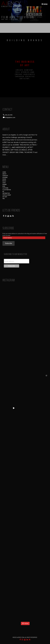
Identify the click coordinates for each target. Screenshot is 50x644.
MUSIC (4, 181)
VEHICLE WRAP (7, 195)
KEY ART (5, 197)
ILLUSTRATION (7, 190)
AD (3, 191)
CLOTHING (5, 188)
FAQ (4, 199)
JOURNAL (5, 177)
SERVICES (5, 176)
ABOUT (4, 174)
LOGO (4, 183)
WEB (4, 186)
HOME (4, 172)
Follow (25, 623)
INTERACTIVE (6, 193)
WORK (4, 179)
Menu (45, 4)
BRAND (5, 184)
